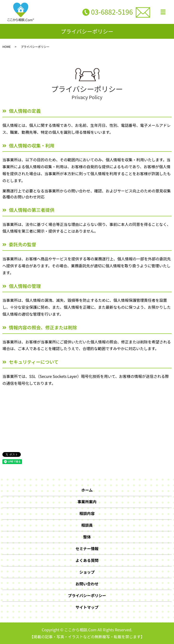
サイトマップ (87, 607)
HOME (6, 47)
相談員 (87, 525)
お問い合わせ (87, 584)
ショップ (87, 572)
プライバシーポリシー (87, 595)
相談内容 (87, 513)
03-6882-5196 (112, 12)
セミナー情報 (87, 549)
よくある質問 (87, 560)
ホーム (87, 490)
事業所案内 (87, 502)
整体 (87, 537)
